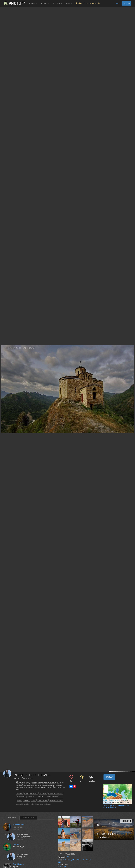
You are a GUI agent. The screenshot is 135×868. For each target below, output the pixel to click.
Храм (34, 800)
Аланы (20, 793)
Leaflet (105, 800)
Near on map (28, 817)
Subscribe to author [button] (109, 777)
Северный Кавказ (52, 797)
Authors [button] (45, 3)
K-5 (68, 857)
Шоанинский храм (56, 800)
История (43, 793)
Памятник (40, 797)
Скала (19, 800)
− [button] (106, 791)
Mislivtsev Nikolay (19, 824)
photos (71, 854)
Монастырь (21, 797)
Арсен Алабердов (24, 778)
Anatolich (16, 844)
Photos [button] (33, 3)
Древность (34, 793)
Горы (26, 793)
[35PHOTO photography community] (14, 3)
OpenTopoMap (115, 800)
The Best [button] (57, 3)
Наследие (31, 797)
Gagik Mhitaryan (19, 864)
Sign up (126, 3)
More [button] (69, 3)
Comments (12, 817)
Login (117, 3)
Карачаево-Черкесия (55, 793)
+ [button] (106, 787)
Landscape (62, 867)
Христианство (43, 800)
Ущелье (27, 800)
